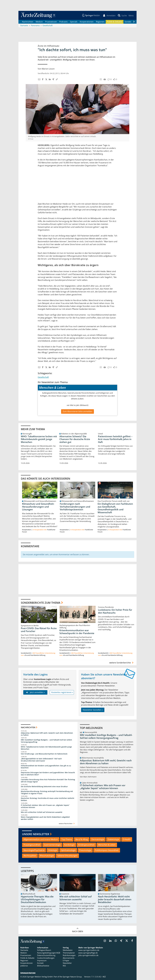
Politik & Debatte (115, 22)
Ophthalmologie (68, 850)
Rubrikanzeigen (69, 955)
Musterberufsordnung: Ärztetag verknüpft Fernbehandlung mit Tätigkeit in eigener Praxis (47, 792)
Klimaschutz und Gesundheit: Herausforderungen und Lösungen (38, 507)
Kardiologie (69, 845)
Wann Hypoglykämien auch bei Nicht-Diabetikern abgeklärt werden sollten (45, 818)
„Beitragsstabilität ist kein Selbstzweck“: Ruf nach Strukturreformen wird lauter (41, 760)
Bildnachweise (43, 966)
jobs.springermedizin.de (88, 955)
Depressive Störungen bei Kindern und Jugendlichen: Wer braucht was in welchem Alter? (48, 774)
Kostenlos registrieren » (62, 692)
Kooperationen (87, 22)
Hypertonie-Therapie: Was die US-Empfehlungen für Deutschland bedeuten (37, 900)
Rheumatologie (47, 856)
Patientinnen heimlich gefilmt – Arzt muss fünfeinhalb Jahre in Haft (115, 439)
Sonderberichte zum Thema (41, 603)
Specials (74, 22)
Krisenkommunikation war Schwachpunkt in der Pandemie (77, 632)
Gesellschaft (43, 377)
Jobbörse (24, 966)
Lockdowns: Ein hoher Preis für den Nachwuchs (115, 611)
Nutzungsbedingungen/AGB (49, 953)
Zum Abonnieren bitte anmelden (77, 411)
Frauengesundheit (32, 845)
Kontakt (40, 963)
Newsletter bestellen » (93, 710)
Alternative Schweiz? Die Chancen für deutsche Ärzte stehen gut (75, 439)
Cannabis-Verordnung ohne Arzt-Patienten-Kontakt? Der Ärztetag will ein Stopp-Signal (48, 781)
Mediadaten (68, 950)
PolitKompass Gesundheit (107, 850)
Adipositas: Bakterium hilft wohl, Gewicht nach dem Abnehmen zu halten (47, 734)
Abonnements (69, 958)
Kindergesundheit (86, 845)
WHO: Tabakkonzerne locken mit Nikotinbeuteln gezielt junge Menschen (39, 439)
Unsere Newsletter (36, 834)
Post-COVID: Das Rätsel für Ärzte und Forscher (39, 630)
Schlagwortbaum (44, 950)
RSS (64, 966)
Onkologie (53, 850)
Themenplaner (69, 953)
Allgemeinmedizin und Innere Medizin (41, 839)
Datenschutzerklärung (46, 955)
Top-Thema (67, 839)
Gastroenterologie (52, 845)
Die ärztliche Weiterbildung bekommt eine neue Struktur (44, 786)
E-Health (127, 839)
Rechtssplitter (30, 856)
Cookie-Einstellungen (46, 958)
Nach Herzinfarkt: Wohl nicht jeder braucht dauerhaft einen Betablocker (115, 900)
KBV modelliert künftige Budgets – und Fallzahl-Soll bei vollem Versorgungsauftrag (46, 741)
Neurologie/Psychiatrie (34, 850)
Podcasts (63, 22)
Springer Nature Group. (72, 977)
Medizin (39, 22)
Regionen (100, 22)
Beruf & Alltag (82, 839)
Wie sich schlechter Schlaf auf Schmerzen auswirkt (42, 812)
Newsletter (67, 963)
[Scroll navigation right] (134, 22)
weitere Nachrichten (67, 824)
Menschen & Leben (107, 845)
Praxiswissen (51, 22)
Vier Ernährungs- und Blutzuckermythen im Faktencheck (44, 754)
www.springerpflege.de (88, 953)
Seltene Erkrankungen (67, 856)
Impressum (42, 961)
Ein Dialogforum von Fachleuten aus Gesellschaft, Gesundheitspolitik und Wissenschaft (115, 508)
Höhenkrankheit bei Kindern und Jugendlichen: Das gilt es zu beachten (46, 767)
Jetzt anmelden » (35, 692)
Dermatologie (98, 839)
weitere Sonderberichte (122, 663)
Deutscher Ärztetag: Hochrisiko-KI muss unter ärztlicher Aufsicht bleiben (48, 799)
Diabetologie (113, 839)
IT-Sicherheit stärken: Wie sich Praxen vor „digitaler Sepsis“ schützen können (45, 806)
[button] (131, 15)
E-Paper (66, 961)
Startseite (24, 950)
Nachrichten (28, 22)
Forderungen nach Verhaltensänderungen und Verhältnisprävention (75, 507)
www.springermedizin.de (89, 950)
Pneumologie (85, 850)
